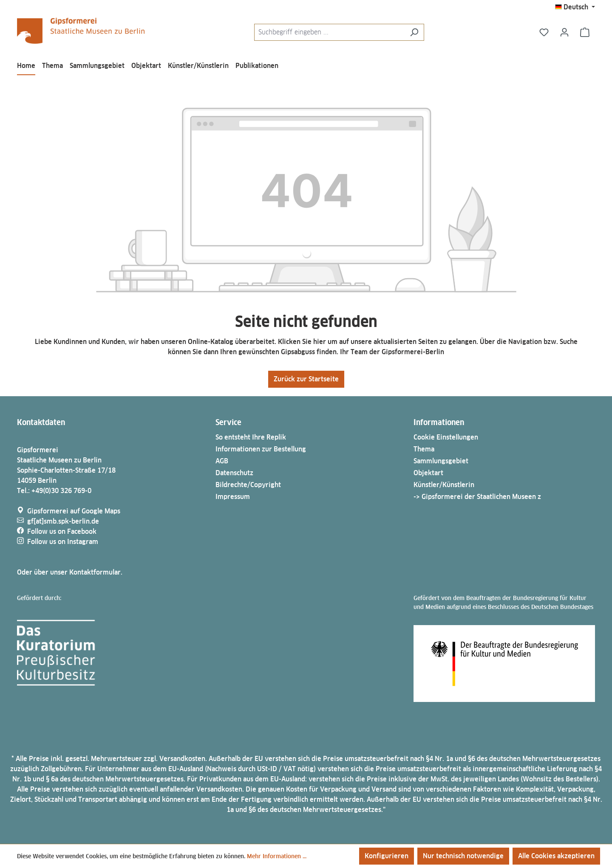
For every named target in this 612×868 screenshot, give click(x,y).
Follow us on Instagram (63, 542)
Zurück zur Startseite (306, 379)
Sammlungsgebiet (441, 461)
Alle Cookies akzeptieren (556, 856)
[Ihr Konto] (564, 32)
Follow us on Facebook (62, 531)
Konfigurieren (387, 856)
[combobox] (329, 32)
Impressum (233, 497)
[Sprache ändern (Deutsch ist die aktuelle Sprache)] (575, 7)
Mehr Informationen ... (277, 856)
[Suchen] (414, 32)
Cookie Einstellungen (446, 437)
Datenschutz (234, 473)
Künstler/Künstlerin (444, 485)
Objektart (428, 473)
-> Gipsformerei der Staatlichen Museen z (477, 497)
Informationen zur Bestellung (261, 449)
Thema (424, 449)
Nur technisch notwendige (463, 856)
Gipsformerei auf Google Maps (74, 511)
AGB (222, 461)
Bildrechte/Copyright (248, 485)
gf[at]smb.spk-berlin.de (63, 521)
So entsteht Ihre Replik (251, 437)
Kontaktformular (95, 572)
